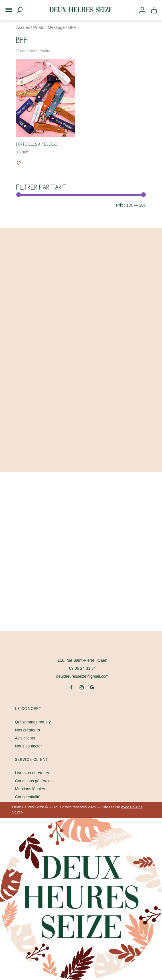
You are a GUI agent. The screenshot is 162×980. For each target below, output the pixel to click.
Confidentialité (28, 797)
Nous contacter (29, 746)
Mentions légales (30, 789)
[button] (5, 5)
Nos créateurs (28, 730)
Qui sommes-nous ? (33, 722)
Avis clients (25, 738)
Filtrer (27, 206)
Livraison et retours (32, 773)
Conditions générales (34, 781)
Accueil (23, 27)
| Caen (82, 660)
